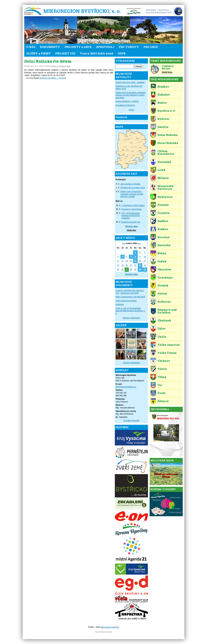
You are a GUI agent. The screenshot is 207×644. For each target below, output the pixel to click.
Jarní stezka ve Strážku (130, 184)
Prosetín (164, 213)
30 (140, 269)
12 (123, 261)
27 (127, 269)
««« (124, 243)
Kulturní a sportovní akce (61, 66)
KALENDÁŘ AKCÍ (126, 174)
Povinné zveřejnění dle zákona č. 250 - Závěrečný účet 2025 (130, 292)
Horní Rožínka (168, 143)
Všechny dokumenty (131, 318)
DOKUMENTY (50, 47)
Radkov (163, 221)
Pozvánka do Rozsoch (125, 105)
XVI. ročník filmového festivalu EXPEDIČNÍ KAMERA (131, 216)
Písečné (163, 205)
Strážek (163, 285)
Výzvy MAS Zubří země (97, 53)
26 (123, 269)
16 (140, 261)
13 (127, 261)
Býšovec (163, 119)
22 (135, 265)
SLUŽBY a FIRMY (39, 53)
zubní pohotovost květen (126, 301)
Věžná (162, 377)
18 (118, 265)
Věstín (162, 369)
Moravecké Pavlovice (166, 187)
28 (131, 269)
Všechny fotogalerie (131, 363)
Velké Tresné (167, 353)
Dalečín (163, 127)
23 (140, 265)
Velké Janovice (169, 345)
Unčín (162, 337)
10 (145, 257)
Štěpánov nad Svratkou (167, 311)
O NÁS (31, 47)
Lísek (161, 170)
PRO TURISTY (129, 47)
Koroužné (164, 162)
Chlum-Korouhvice (166, 152)
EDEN (163, 11)
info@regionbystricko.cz (126, 387)
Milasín (163, 178)
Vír (160, 385)
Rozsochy (164, 245)
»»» (139, 243)
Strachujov (165, 277)
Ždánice (163, 401)
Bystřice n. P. (166, 111)
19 (123, 265)
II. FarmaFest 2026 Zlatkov (133, 205)
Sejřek (162, 261)
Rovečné (164, 237)
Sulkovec (164, 302)
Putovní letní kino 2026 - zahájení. (130, 82)
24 (145, 265)
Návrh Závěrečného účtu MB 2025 (130, 297)
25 (118, 269)
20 (127, 265)
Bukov (162, 103)
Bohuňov (164, 94)
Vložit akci (131, 230)
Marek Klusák (106, 632)
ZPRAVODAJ (105, 47)
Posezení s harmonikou (132, 209)
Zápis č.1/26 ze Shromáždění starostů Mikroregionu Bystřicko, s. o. (130, 311)
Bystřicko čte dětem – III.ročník (53, 78)
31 (145, 269)
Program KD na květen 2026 (133, 188)
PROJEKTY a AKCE (78, 47)
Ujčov (162, 328)
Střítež (162, 294)
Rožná (162, 253)
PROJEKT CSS (65, 53)
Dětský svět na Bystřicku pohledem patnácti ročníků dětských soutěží (132, 194)
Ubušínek (164, 320)
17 (145, 261)
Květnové (120, 304)
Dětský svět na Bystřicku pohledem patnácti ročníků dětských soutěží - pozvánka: (131, 95)
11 (118, 261)
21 (131, 265)
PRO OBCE (151, 47)
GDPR (122, 53)
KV (134, 11)
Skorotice (164, 269)
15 (135, 261)
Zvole (162, 393)
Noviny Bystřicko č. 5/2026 (127, 101)
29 (135, 269)
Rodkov (163, 229)
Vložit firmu (167, 72)
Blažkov (163, 87)
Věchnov (164, 361)
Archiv (131, 110)
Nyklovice (165, 197)
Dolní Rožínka (168, 135)
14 (131, 261)
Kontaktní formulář (131, 421)
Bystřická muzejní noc (131, 222)
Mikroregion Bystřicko (74, 11)
